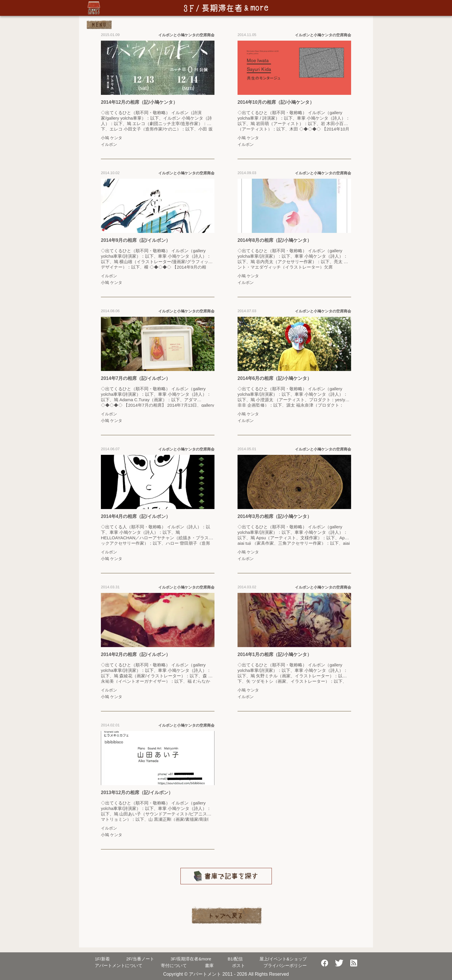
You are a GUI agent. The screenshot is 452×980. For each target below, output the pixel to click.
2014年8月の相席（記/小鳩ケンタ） (275, 240)
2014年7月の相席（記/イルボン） (136, 378)
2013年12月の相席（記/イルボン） (137, 793)
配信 (235, 959)
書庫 (209, 965)
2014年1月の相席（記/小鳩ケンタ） (275, 654)
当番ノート (140, 959)
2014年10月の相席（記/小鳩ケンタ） (276, 102)
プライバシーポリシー (285, 965)
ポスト (239, 965)
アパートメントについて (119, 965)
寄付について (174, 965)
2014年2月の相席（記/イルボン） (136, 654)
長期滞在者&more (191, 959)
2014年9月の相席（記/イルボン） (136, 240)
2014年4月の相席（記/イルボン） (136, 516)
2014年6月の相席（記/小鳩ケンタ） (275, 378)
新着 (102, 959)
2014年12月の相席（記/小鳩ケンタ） (139, 102)
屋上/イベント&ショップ (283, 959)
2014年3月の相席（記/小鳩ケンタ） (275, 516)
